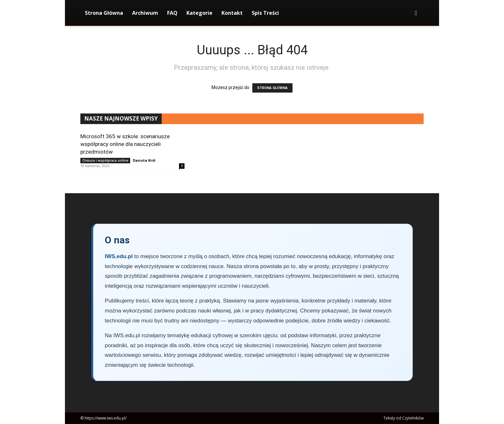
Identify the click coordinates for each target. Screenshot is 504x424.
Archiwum (145, 13)
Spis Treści (265, 13)
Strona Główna (104, 13)
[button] (416, 13)
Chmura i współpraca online (105, 160)
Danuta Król (144, 160)
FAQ (172, 13)
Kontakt (232, 13)
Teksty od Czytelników (404, 418)
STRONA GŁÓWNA (272, 88)
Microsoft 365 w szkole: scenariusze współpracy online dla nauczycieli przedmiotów (125, 144)
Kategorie (199, 13)
